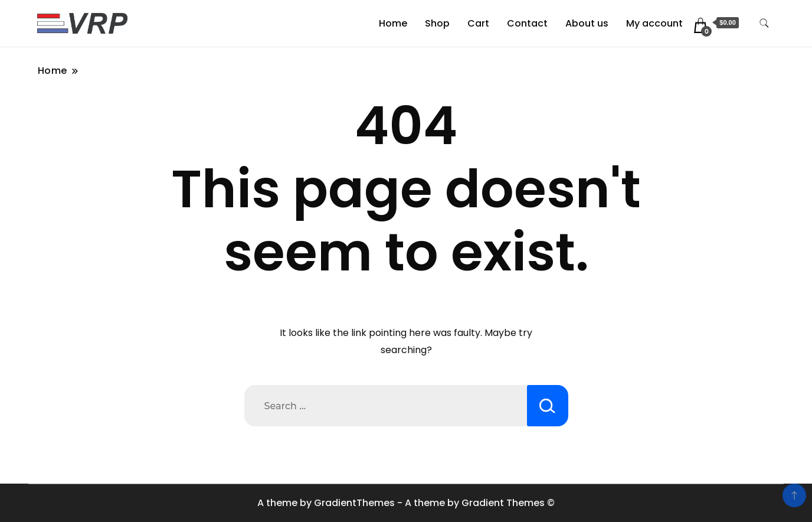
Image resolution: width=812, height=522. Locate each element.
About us (587, 23)
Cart (478, 23)
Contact (527, 23)
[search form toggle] (764, 23)
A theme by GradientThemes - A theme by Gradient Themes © (406, 503)
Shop (437, 23)
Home (393, 23)
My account (654, 23)
